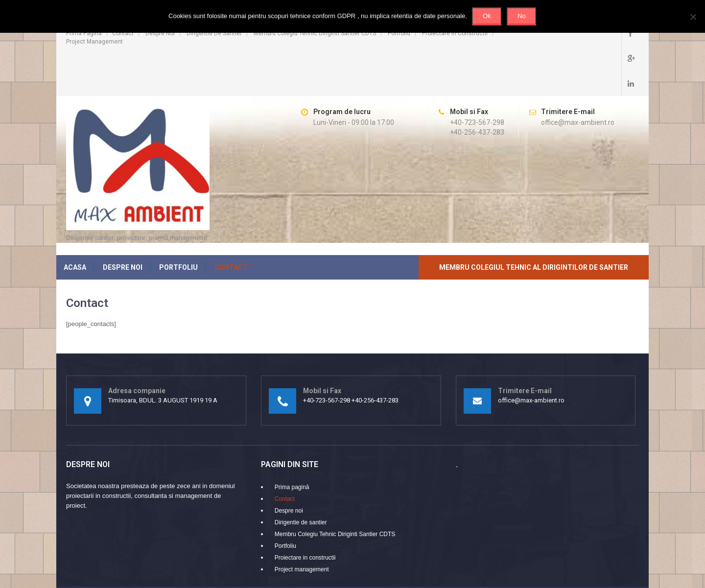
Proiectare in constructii (455, 33)
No (522, 16)
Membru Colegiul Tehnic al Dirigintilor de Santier (534, 225)
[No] (693, 17)
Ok (487, 16)
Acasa (75, 225)
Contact (123, 33)
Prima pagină (84, 33)
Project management (94, 42)
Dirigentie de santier (214, 33)
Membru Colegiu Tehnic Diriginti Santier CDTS (315, 33)
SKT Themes (621, 556)
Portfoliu (399, 33)
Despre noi (160, 33)
